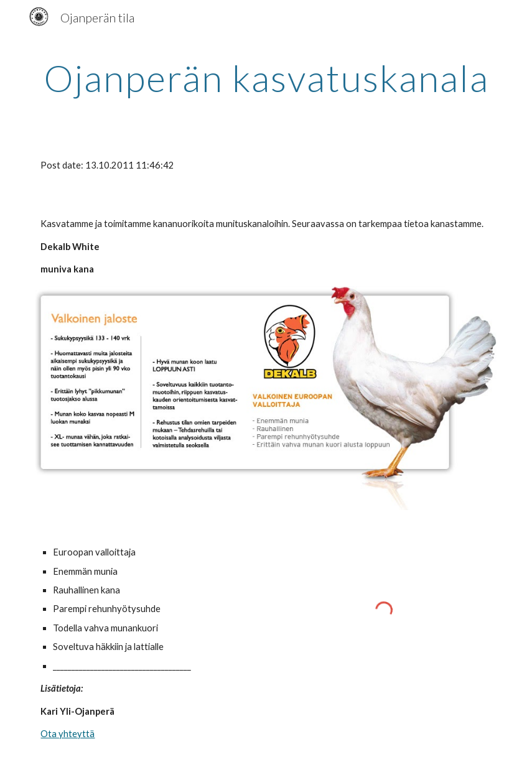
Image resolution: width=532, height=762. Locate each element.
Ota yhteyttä (68, 734)
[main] (266, 78)
